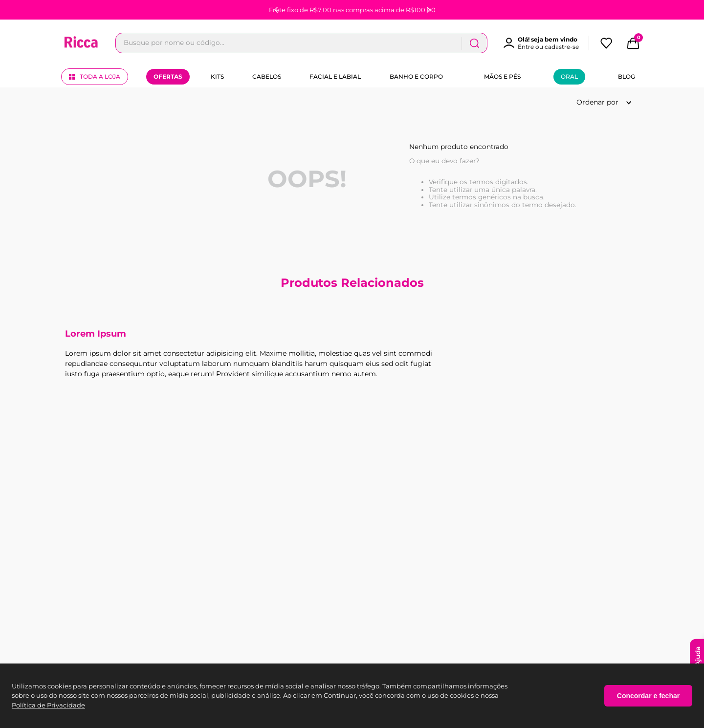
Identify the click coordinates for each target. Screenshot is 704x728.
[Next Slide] (428, 10)
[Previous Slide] (276, 10)
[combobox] (345, 43)
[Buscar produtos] (561, 43)
